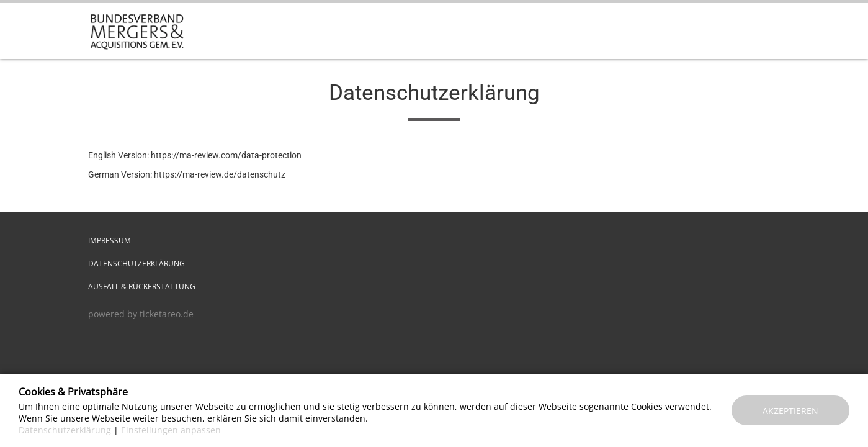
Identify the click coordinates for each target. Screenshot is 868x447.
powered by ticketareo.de (141, 314)
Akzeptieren (790, 411)
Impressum (110, 241)
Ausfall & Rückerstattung (142, 287)
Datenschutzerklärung (136, 264)
